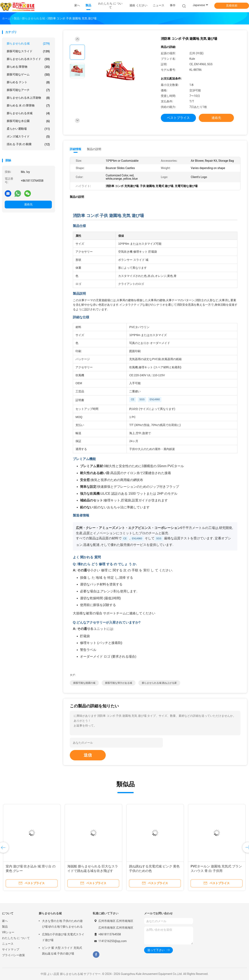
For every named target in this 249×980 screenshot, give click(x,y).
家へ (5, 921)
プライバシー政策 (13, 955)
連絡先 (28, 204)
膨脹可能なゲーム (28, 75)
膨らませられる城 (28, 44)
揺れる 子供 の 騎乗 (28, 144)
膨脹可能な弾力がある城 (119, 683)
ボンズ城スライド (28, 137)
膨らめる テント (28, 82)
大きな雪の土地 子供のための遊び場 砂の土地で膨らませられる (62, 924)
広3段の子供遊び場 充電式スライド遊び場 (63, 937)
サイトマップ (11, 949)
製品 (5, 927)
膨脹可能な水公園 (28, 121)
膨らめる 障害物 (28, 67)
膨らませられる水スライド (28, 59)
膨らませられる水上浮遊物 (28, 98)
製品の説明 (94, 149)
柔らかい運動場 (28, 129)
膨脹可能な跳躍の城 (84, 683)
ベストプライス (178, 118)
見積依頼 (232, 6)
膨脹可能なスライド (28, 51)
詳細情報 (76, 149)
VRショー (8, 932)
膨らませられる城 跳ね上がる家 (159, 683)
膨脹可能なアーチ (28, 90)
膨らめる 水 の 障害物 (28, 106)
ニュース (8, 944)
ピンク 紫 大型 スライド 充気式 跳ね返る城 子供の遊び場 (62, 951)
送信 (88, 755)
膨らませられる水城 (28, 113)
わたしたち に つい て (16, 938)
